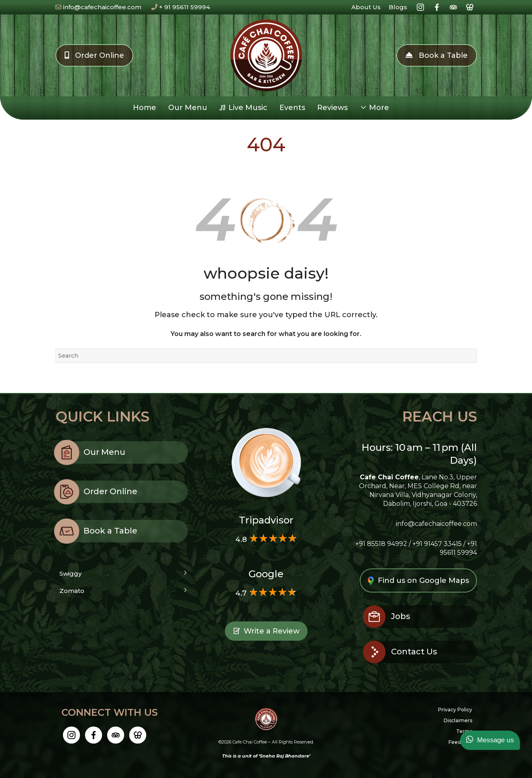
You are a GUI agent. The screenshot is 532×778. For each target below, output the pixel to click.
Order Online (94, 55)
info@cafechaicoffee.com (98, 7)
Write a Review (266, 632)
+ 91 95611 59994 (181, 7)
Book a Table (437, 55)
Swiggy (70, 573)
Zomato (72, 591)
